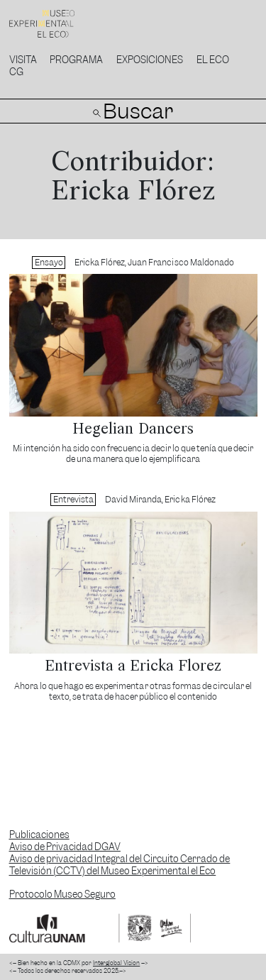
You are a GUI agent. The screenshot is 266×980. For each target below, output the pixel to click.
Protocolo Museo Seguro (62, 894)
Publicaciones (39, 835)
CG (16, 72)
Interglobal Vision (116, 963)
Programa (76, 60)
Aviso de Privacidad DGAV (65, 847)
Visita (23, 60)
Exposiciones (150, 60)
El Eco (213, 60)
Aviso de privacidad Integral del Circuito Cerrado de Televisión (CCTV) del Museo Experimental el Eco (120, 865)
